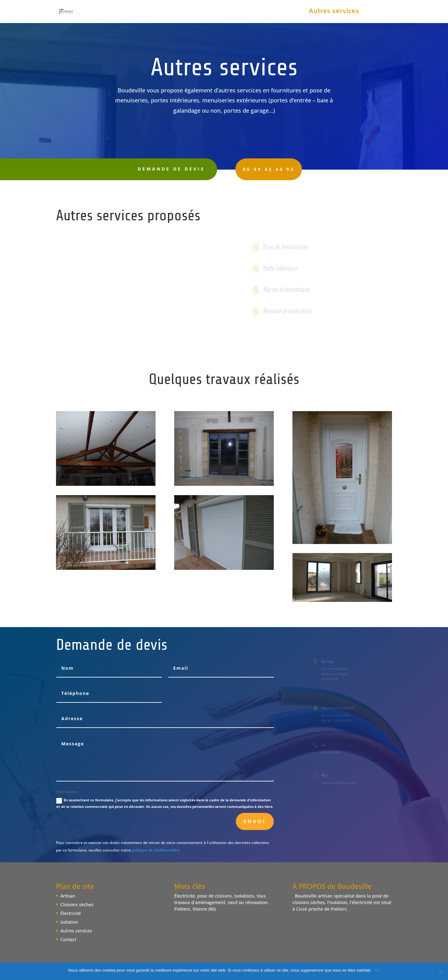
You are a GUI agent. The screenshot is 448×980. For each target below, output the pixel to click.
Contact (380, 13)
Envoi (255, 821)
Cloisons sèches (198, 13)
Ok (377, 970)
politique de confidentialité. (156, 850)
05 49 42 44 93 (250, 169)
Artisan (153, 13)
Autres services (334, 13)
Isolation (287, 13)
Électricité (249, 13)
